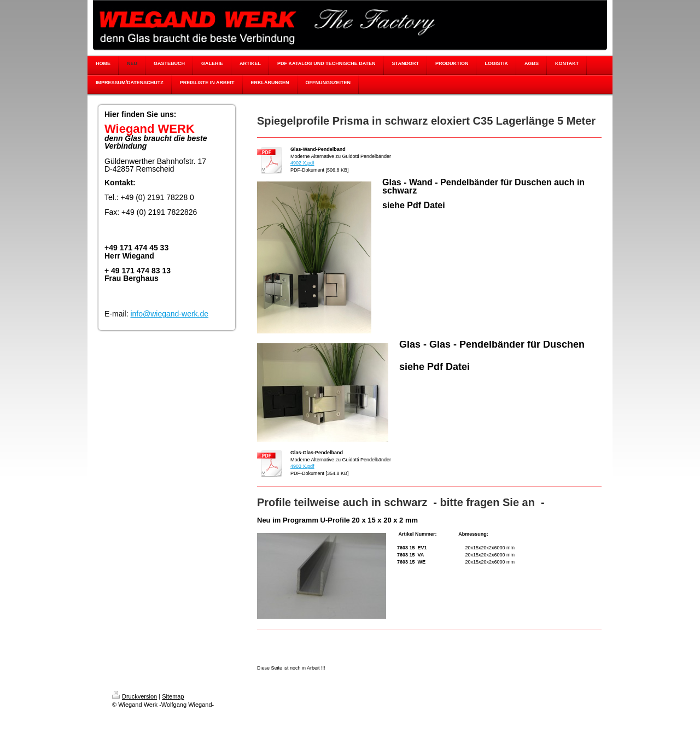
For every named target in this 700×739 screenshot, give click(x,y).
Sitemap (173, 696)
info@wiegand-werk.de (169, 314)
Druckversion (135, 696)
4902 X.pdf (302, 163)
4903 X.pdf (302, 466)
